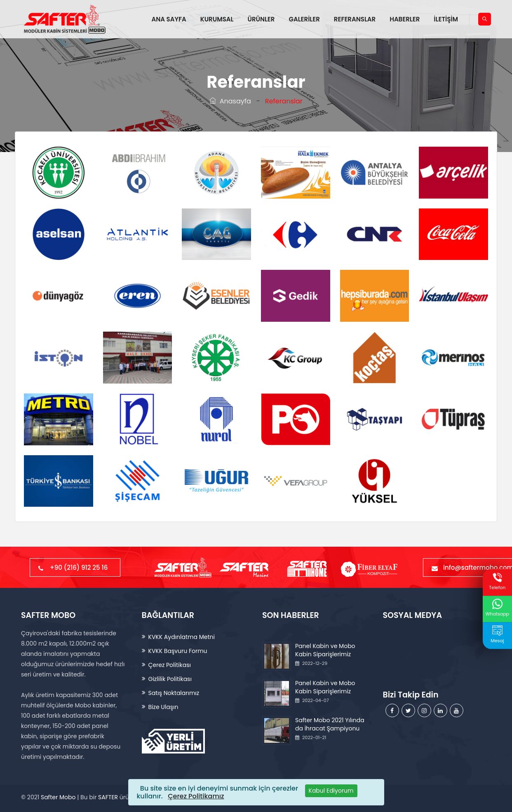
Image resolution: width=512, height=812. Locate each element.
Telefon (497, 582)
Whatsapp (497, 608)
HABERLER (405, 19)
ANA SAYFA (169, 19)
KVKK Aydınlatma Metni (182, 637)
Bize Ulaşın (163, 707)
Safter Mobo (58, 797)
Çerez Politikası (170, 665)
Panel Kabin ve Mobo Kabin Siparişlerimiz (325, 650)
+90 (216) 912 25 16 (75, 567)
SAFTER (108, 797)
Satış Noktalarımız (174, 693)
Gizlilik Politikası (170, 679)
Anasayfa (230, 101)
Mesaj (497, 635)
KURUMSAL (217, 19)
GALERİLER (304, 19)
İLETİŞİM (446, 19)
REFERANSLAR (355, 19)
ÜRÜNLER (261, 19)
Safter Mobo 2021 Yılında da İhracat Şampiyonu (330, 724)
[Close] (331, 791)
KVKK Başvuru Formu (178, 651)
